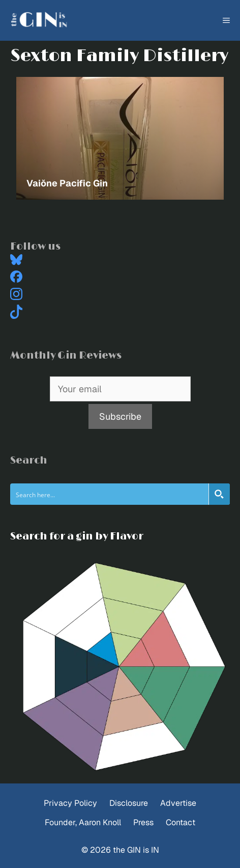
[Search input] (110, 494)
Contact (181, 822)
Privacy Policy (70, 803)
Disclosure (129, 803)
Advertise (178, 803)
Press (143, 822)
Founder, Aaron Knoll (83, 822)
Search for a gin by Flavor (77, 536)
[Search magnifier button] (219, 494)
